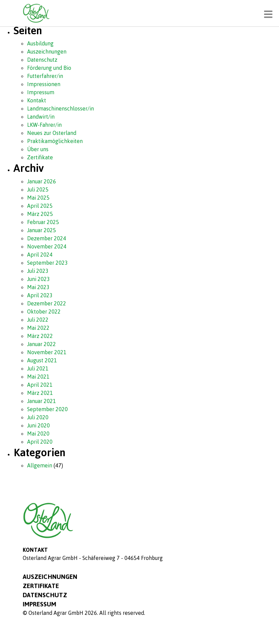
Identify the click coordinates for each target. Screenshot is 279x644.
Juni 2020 (38, 425)
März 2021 (40, 393)
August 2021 (42, 360)
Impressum (41, 92)
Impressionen (44, 84)
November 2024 (47, 246)
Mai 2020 (38, 434)
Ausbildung (40, 43)
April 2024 (40, 255)
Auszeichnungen (47, 52)
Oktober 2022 (44, 311)
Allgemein (40, 465)
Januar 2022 (42, 344)
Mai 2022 (38, 328)
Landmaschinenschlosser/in (61, 108)
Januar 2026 (42, 181)
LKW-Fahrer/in (44, 125)
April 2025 (40, 206)
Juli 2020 (38, 417)
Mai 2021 (38, 377)
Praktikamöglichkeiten (55, 141)
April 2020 (40, 442)
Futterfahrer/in (45, 76)
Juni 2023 (38, 279)
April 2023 (40, 295)
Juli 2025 (38, 189)
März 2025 (40, 214)
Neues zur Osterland (52, 133)
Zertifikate (40, 157)
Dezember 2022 (47, 303)
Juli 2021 (38, 368)
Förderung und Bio (49, 68)
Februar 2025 (43, 222)
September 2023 (47, 263)
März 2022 (40, 336)
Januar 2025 (42, 230)
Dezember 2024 (47, 238)
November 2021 (47, 352)
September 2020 (47, 409)
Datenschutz (42, 60)
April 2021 (40, 385)
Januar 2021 (42, 401)
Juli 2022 (38, 320)
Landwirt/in (41, 117)
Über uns (38, 149)
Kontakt (37, 100)
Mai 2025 (38, 198)
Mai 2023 (38, 287)
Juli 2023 (38, 271)
